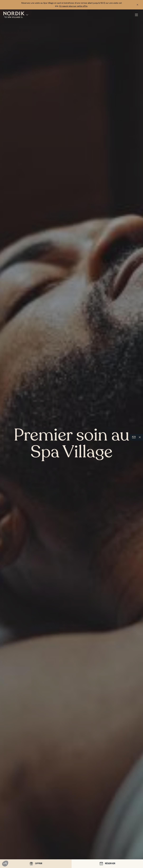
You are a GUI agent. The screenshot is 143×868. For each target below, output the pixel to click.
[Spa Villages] (27, 15)
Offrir (36, 864)
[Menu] (136, 15)
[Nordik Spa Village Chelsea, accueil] (14, 14)
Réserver (107, 864)
